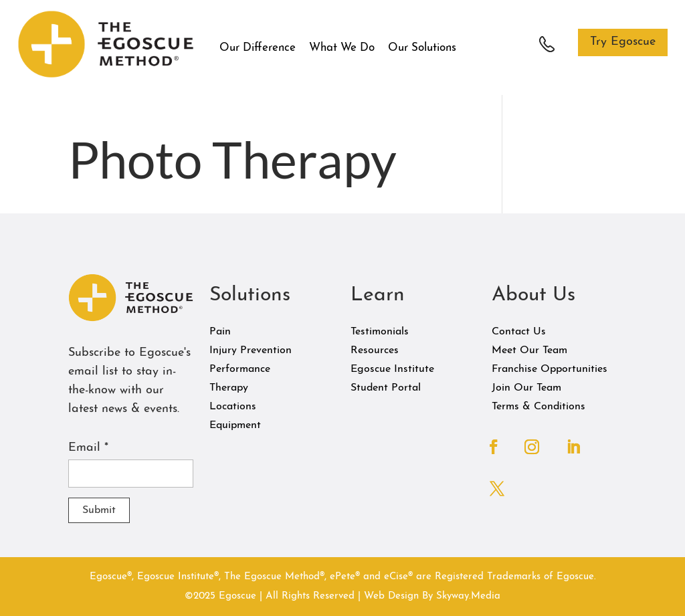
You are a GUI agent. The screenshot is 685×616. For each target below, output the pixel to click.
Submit (99, 510)
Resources (375, 350)
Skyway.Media (468, 596)
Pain (220, 332)
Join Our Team (526, 388)
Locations (233, 407)
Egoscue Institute (392, 369)
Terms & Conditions (539, 407)
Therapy (229, 388)
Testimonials (380, 332)
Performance (240, 369)
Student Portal (386, 388)
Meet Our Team (529, 350)
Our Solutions (422, 48)
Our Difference (258, 48)
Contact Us (519, 332)
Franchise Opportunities (550, 369)
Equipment (235, 425)
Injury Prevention (251, 350)
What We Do (342, 48)
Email (88, 448)
